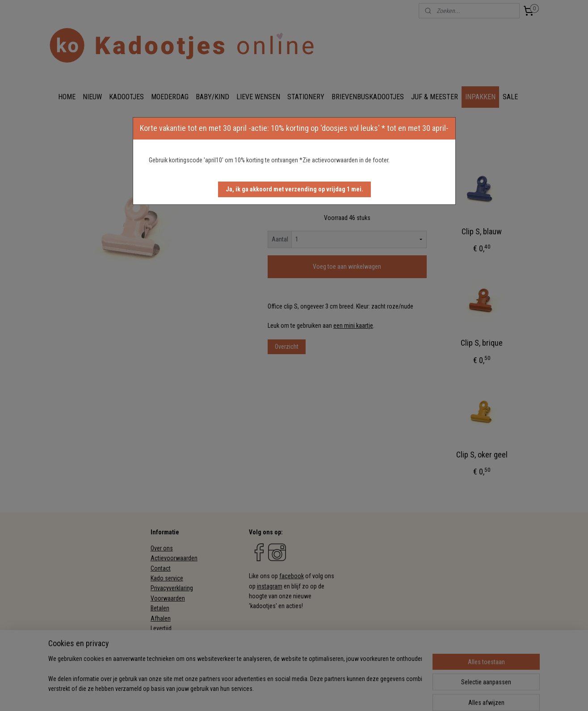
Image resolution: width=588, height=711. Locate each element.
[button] (294, 189)
